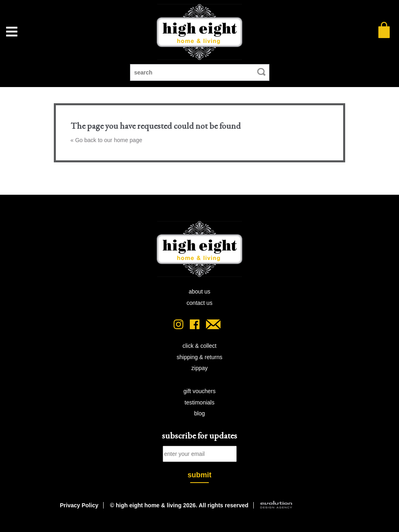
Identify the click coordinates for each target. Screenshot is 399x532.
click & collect (199, 346)
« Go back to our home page (106, 140)
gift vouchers (199, 391)
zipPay (199, 368)
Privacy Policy (79, 505)
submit (199, 475)
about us (199, 292)
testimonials (199, 402)
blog (199, 413)
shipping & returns (200, 357)
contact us (199, 303)
